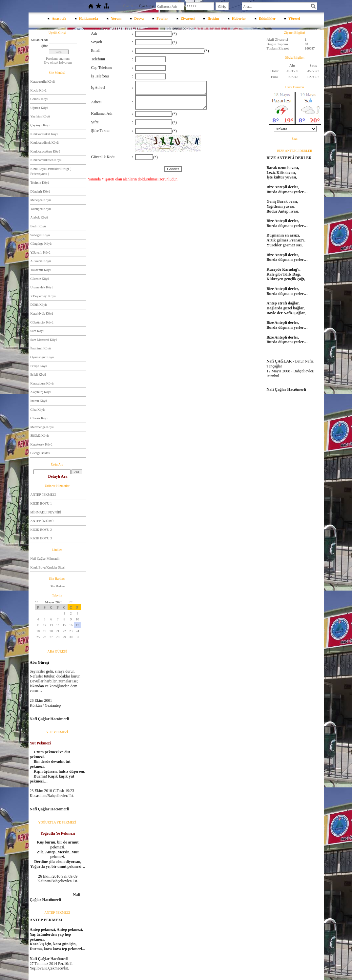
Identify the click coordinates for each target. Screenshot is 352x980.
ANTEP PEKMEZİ (43, 495)
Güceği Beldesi (41, 453)
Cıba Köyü (38, 410)
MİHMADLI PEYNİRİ (46, 512)
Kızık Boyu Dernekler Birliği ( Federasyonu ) (51, 171)
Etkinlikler (267, 18)
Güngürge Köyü (41, 244)
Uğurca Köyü (39, 108)
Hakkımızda (89, 18)
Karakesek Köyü (41, 444)
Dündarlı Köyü (40, 191)
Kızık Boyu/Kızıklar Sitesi (48, 567)
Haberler (239, 18)
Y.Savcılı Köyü (41, 252)
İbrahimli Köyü (41, 348)
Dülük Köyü (39, 305)
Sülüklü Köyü (40, 436)
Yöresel (294, 18)
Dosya (139, 18)
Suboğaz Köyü (40, 235)
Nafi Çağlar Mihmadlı (45, 559)
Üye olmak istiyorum (58, 63)
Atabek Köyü (39, 217)
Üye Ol (128, 6)
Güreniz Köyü (40, 279)
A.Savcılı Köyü (41, 261)
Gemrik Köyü (40, 99)
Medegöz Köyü (41, 200)
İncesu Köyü (39, 401)
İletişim (213, 18)
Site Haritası (58, 586)
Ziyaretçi (188, 18)
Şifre (44, 46)
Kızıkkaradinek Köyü (45, 143)
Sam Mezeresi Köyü (44, 340)
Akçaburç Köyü (41, 392)
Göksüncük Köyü (42, 322)
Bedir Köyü (38, 226)
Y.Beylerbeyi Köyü (43, 296)
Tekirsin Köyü (40, 183)
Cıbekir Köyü (40, 418)
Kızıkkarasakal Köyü (44, 134)
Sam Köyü (38, 331)
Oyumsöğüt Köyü (42, 357)
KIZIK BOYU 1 (41, 503)
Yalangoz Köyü (41, 209)
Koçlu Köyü (39, 90)
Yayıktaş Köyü (40, 116)
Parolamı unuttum (58, 59)
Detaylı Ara (58, 476)
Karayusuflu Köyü (43, 82)
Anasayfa (59, 18)
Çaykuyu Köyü (41, 125)
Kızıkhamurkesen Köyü (46, 160)
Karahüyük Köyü (42, 313)
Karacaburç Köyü (42, 383)
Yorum (116, 18)
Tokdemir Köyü (41, 270)
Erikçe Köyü (39, 366)
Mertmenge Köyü (42, 427)
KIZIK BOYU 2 (41, 530)
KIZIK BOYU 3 (41, 538)
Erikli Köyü (38, 375)
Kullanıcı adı (39, 40)
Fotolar (162, 18)
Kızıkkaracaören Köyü (45, 151)
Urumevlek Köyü (42, 287)
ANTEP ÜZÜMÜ (42, 521)
